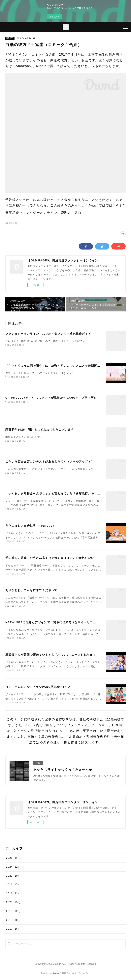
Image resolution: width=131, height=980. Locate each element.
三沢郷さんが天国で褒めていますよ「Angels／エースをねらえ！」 (52, 655)
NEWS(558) (12, 223)
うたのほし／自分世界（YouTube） (30, 526)
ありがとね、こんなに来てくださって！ (33, 590)
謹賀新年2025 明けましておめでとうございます (40, 430)
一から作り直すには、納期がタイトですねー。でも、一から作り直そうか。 (51, 469)
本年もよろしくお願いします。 (24, 437)
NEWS (10, 38)
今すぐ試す (54, 17)
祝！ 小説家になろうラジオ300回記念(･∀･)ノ (38, 687)
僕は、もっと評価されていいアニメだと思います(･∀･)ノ (39, 373)
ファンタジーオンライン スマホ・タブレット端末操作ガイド (48, 334)
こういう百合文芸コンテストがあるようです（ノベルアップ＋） (50, 462)
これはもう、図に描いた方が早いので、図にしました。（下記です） (47, 341)
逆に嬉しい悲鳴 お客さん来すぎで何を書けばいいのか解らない (50, 558)
